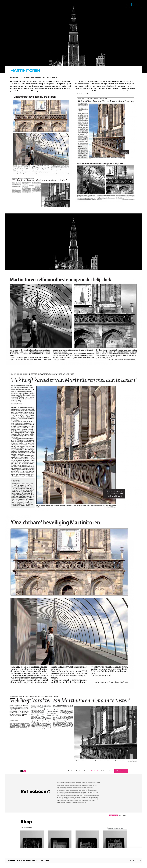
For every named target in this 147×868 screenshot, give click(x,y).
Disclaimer (45, 860)
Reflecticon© (62, 6)
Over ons (36, 6)
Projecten (10, 6)
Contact (48, 6)
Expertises (24, 6)
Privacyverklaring (30, 860)
